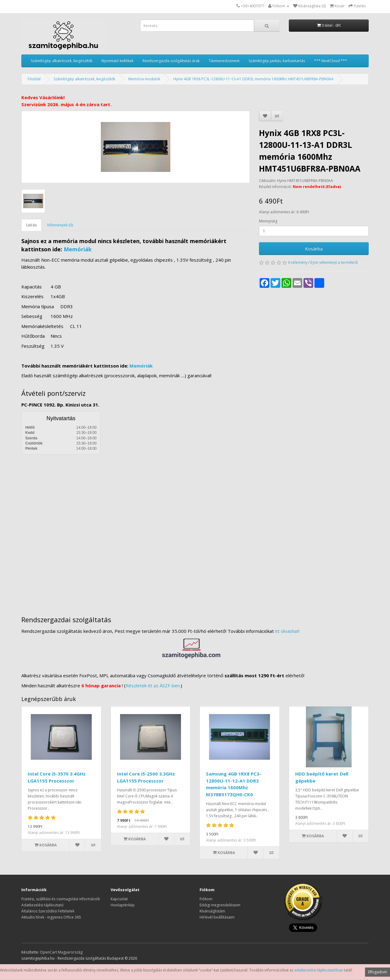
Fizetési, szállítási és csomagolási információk (61, 899)
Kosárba (314, 249)
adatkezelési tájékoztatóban (319, 970)
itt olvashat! (287, 631)
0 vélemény (298, 262)
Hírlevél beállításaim (217, 917)
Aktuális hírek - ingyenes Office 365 (51, 917)
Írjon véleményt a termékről (334, 262)
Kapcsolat (119, 899)
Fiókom (206, 899)
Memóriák (78, 249)
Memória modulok (144, 79)
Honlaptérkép (123, 905)
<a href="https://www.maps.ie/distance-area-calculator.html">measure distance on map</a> (195, 531)
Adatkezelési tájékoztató (43, 905)
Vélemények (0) (60, 225)
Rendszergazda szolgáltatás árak (171, 61)
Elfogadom (378, 972)
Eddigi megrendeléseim (220, 905)
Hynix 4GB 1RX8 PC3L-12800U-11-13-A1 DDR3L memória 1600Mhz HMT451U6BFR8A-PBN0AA (253, 79)
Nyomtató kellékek (117, 61)
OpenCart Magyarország (61, 952)
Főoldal (34, 79)
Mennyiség (268, 221)
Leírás (31, 225)
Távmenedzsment (224, 61)
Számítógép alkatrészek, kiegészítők (62, 61)
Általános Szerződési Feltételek (48, 911)
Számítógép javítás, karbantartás (277, 61)
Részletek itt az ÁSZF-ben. (153, 685)
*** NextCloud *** (331, 61)
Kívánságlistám (212, 911)
